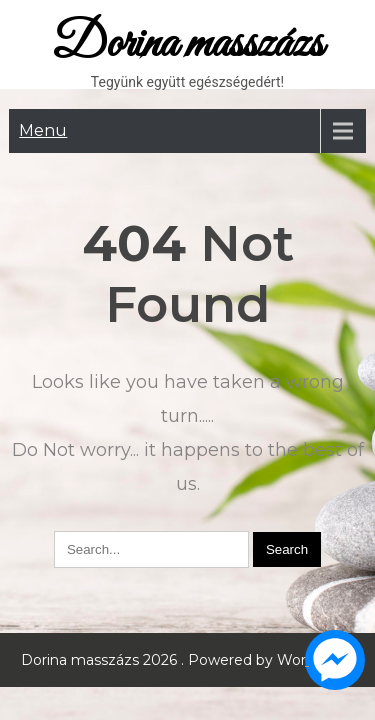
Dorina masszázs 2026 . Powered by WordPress (187, 660)
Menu (43, 130)
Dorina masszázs (187, 44)
